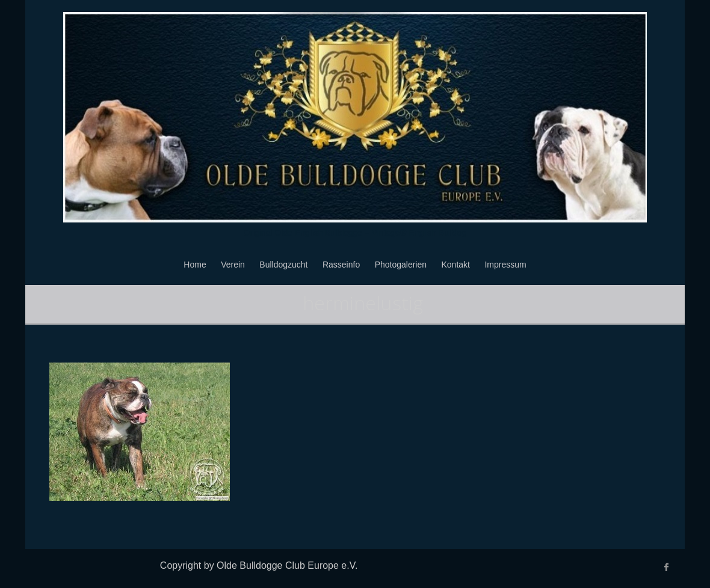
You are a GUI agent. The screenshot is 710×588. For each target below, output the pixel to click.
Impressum (505, 265)
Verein (233, 265)
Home (195, 265)
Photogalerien (401, 265)
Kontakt (456, 265)
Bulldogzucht (283, 265)
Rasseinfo (341, 265)
